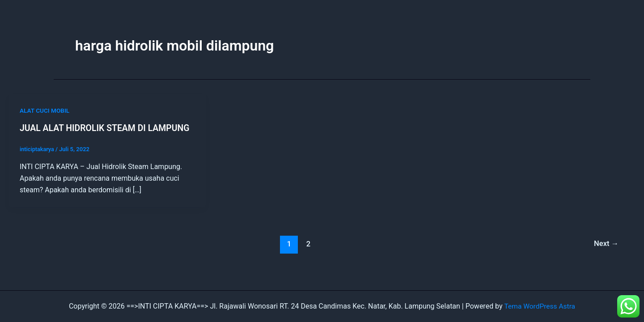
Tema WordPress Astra (540, 306)
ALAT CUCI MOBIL (45, 110)
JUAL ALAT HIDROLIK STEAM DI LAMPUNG (107, 128)
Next (606, 244)
